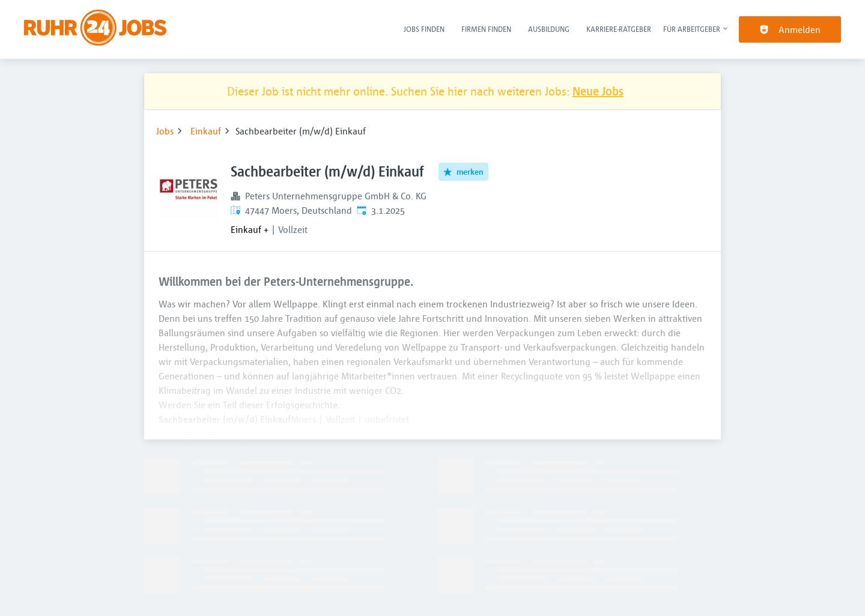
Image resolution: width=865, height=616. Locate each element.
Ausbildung (549, 29)
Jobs (165, 131)
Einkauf (206, 131)
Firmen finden (486, 29)
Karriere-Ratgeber (619, 29)
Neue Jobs (598, 91)
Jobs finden (424, 29)
